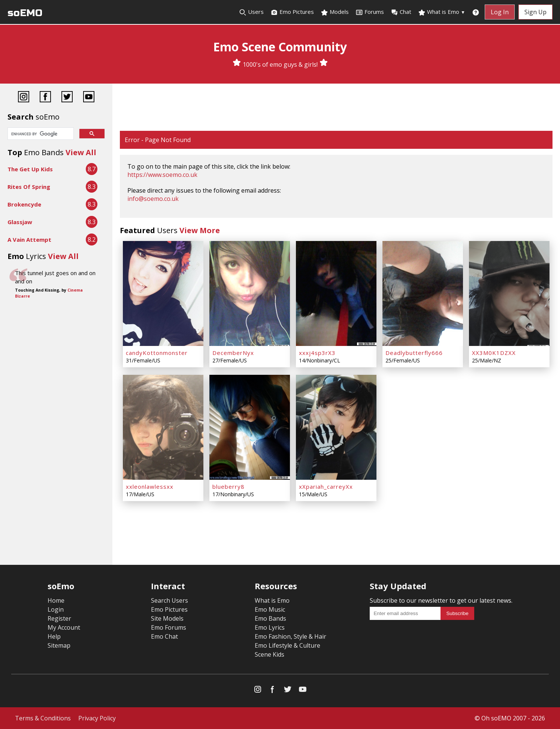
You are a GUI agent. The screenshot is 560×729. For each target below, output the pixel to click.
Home (56, 600)
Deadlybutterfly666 (414, 353)
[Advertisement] (336, 108)
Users (251, 12)
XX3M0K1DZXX (494, 353)
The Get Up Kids (30, 169)
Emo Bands (270, 618)
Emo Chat (164, 636)
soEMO (25, 13)
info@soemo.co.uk (153, 199)
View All (81, 152)
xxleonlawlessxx (150, 486)
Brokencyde (24, 204)
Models (335, 12)
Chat (401, 12)
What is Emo (442, 12)
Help (54, 636)
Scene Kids (270, 654)
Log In (500, 12)
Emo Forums (169, 627)
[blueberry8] (250, 427)
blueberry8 (228, 486)
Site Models (167, 618)
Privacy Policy (97, 718)
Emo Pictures (292, 12)
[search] (40, 134)
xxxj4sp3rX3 (317, 353)
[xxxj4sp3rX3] (336, 293)
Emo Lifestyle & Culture (287, 645)
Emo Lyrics (270, 627)
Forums (370, 12)
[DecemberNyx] (250, 293)
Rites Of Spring (29, 187)
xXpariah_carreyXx (326, 486)
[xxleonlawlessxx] (163, 427)
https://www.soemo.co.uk (162, 175)
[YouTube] (89, 98)
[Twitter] (67, 98)
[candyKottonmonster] (163, 293)
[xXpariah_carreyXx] (336, 427)
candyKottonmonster (157, 353)
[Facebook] (45, 98)
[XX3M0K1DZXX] (509, 293)
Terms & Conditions (43, 718)
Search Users (169, 600)
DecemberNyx (233, 353)
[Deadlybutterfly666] (423, 293)
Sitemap (59, 645)
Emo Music (270, 609)
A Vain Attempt (29, 240)
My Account (64, 627)
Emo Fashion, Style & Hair (290, 636)
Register (59, 618)
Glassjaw (20, 222)
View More (200, 230)
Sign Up (535, 12)
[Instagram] (24, 98)
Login (56, 609)
